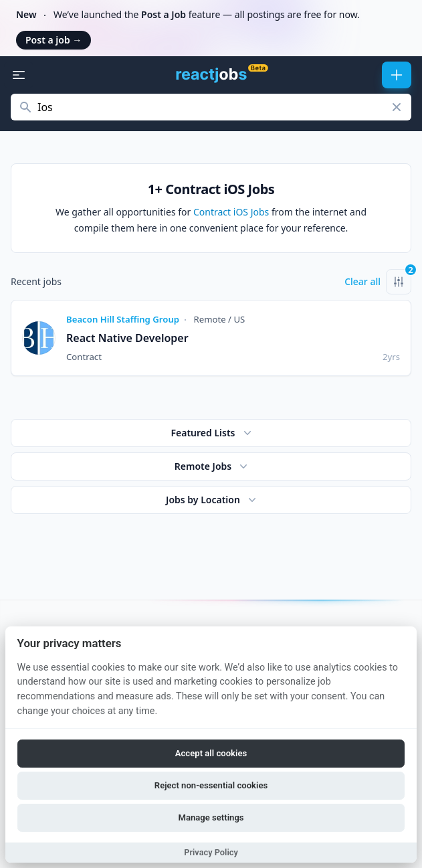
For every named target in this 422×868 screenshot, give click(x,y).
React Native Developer (127, 338)
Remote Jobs (212, 466)
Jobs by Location (212, 500)
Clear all (362, 281)
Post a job (54, 40)
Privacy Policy (211, 852)
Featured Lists (212, 433)
